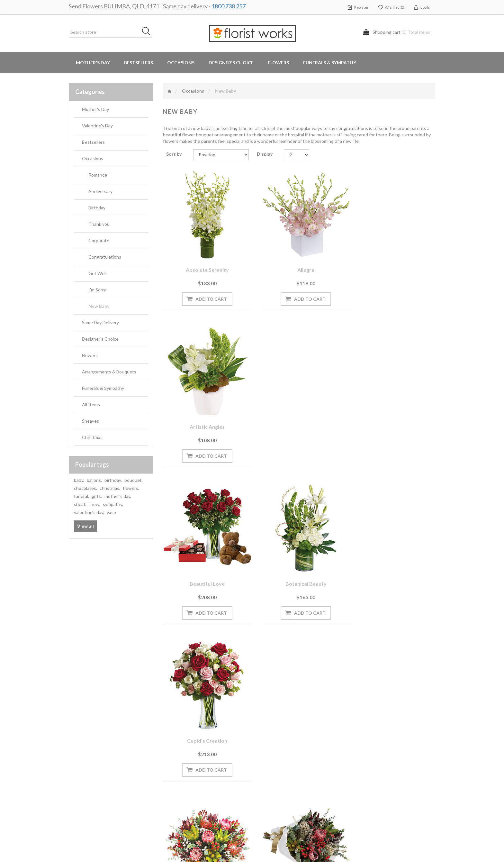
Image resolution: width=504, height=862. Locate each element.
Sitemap (174, 799)
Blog (170, 748)
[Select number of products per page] (297, 155)
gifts (97, 496)
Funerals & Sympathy (330, 63)
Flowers (90, 355)
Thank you (99, 224)
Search (361, 735)
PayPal (172, 773)
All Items (91, 404)
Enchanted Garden (393, 570)
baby (79, 480)
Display (265, 154)
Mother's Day (93, 63)
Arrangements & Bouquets (109, 372)
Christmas (92, 437)
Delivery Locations (90, 773)
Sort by (174, 154)
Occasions (93, 158)
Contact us (177, 812)
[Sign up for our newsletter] (160, 687)
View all (85, 526)
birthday (113, 480)
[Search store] (111, 32)
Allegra (299, 265)
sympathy (113, 504)
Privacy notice (274, 748)
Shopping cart (86, 748)
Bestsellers (139, 63)
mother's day (118, 496)
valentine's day (89, 512)
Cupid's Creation (393, 418)
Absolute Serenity (205, 265)
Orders (79, 735)
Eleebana (299, 570)
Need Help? (177, 761)
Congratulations (105, 257)
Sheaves (90, 421)
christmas (110, 488)
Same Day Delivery (100, 322)
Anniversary (100, 191)
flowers (131, 488)
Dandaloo (205, 570)
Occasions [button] (181, 63)
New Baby (99, 306)
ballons (94, 480)
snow (94, 504)
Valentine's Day (97, 126)
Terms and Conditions (282, 735)
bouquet (134, 480)
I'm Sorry (97, 290)
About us (175, 786)
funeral (81, 496)
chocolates (85, 488)
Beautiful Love (205, 418)
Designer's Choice (231, 63)
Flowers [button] (278, 63)
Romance (98, 175)
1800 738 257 (229, 6)
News (171, 735)
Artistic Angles (393, 265)
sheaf (80, 504)
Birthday (97, 208)
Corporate (99, 240)
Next (321, 641)
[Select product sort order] (221, 155)
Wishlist (80, 761)
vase (111, 512)
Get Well (97, 273)
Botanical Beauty (299, 418)
